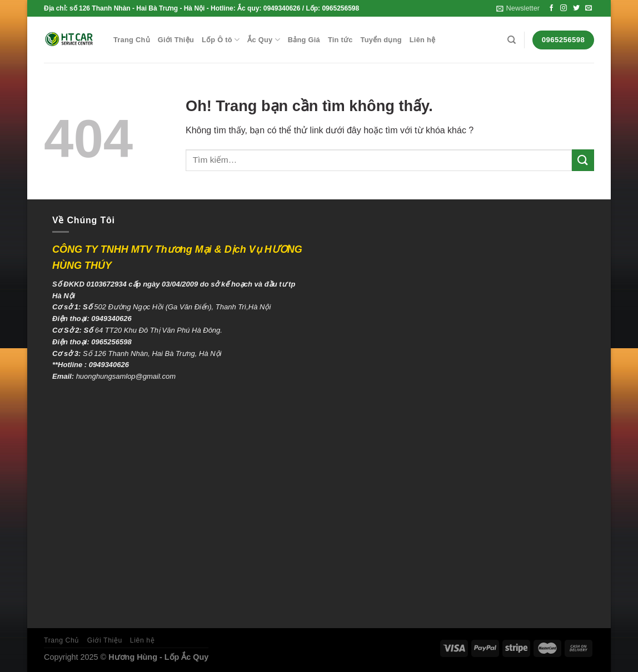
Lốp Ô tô (221, 40)
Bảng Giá (304, 40)
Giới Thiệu (176, 40)
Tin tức (340, 40)
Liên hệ (422, 40)
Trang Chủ (132, 40)
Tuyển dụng (381, 40)
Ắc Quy (264, 40)
